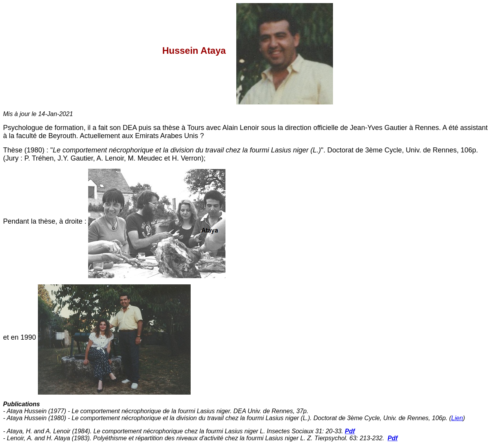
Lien (457, 418)
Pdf (350, 431)
